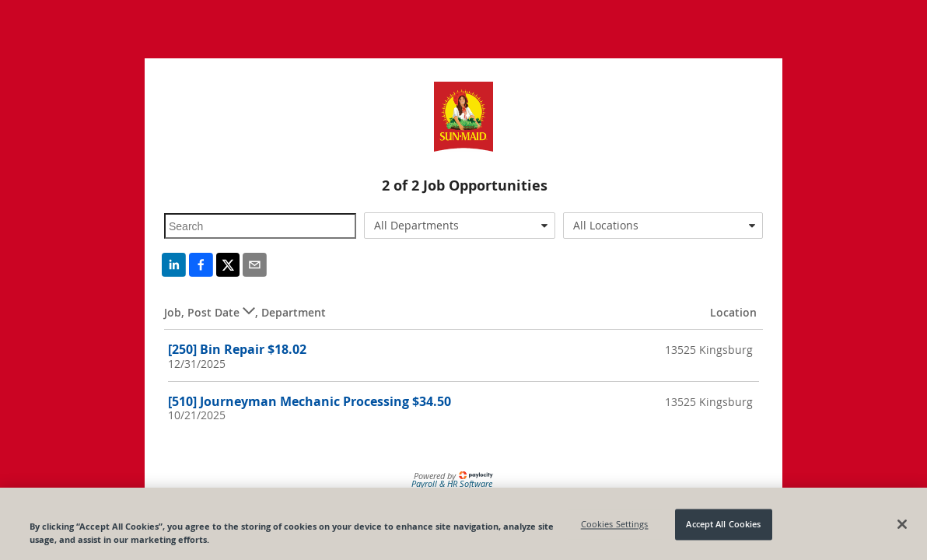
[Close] (902, 527)
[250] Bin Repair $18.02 (237, 349)
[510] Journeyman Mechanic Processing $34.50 (310, 401)
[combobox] (460, 226)
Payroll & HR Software (452, 483)
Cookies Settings (615, 528)
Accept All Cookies (723, 528)
